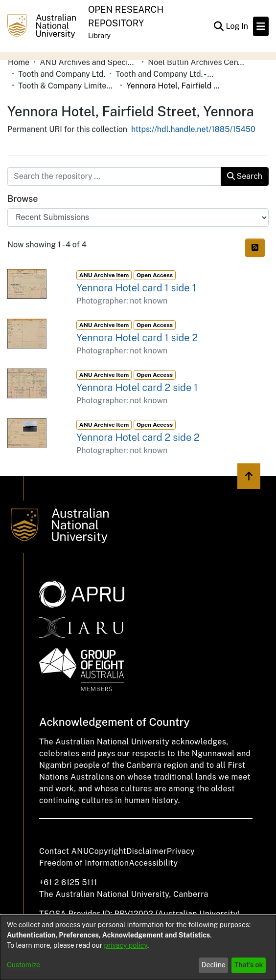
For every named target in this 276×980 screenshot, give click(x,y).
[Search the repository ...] (114, 176)
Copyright (107, 851)
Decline (214, 965)
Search (245, 176)
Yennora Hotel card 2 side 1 (137, 388)
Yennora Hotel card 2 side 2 (138, 437)
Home (19, 62)
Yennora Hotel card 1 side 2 (137, 338)
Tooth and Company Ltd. (62, 74)
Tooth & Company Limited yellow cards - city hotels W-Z (67, 86)
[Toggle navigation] (261, 26)
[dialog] (138, 947)
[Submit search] (218, 26)
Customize (23, 965)
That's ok (249, 965)
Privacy (181, 851)
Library (99, 36)
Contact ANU (64, 851)
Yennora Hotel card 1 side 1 (136, 288)
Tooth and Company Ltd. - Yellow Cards (164, 74)
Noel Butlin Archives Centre (197, 62)
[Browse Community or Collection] (138, 218)
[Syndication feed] (255, 248)
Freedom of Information (84, 863)
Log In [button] (237, 26)
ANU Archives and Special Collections (89, 62)
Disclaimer (147, 851)
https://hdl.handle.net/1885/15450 (193, 129)
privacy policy (126, 945)
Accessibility (153, 863)
